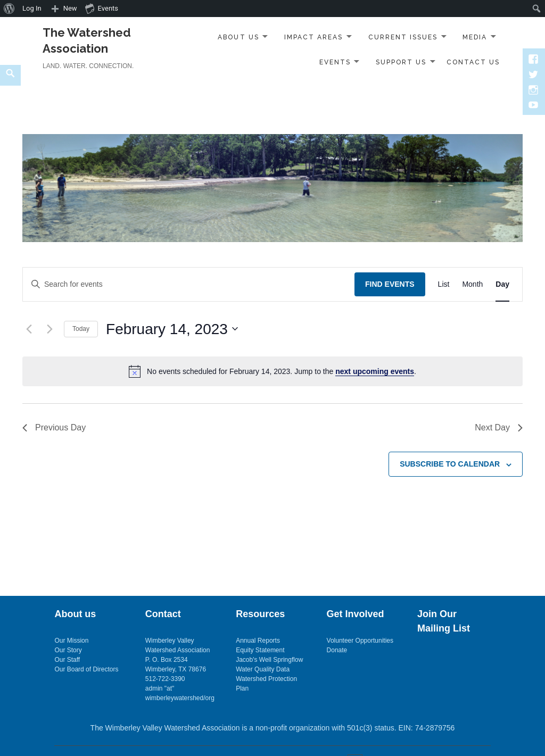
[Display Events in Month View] (472, 284)
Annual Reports (258, 641)
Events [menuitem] (102, 8)
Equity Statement (260, 650)
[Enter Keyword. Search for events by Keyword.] (189, 284)
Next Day (499, 427)
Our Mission (71, 641)
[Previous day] (29, 329)
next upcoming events (375, 371)
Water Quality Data (263, 669)
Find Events (390, 284)
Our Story (68, 650)
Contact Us (473, 62)
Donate (337, 650)
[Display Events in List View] (444, 284)
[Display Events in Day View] (502, 284)
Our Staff (67, 660)
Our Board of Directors (86, 669)
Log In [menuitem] (32, 8)
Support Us (401, 62)
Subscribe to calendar (450, 464)
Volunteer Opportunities (360, 641)
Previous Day (54, 427)
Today (81, 329)
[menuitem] (9, 9)
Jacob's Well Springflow (269, 660)
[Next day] (49, 329)
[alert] (272, 371)
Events (335, 62)
